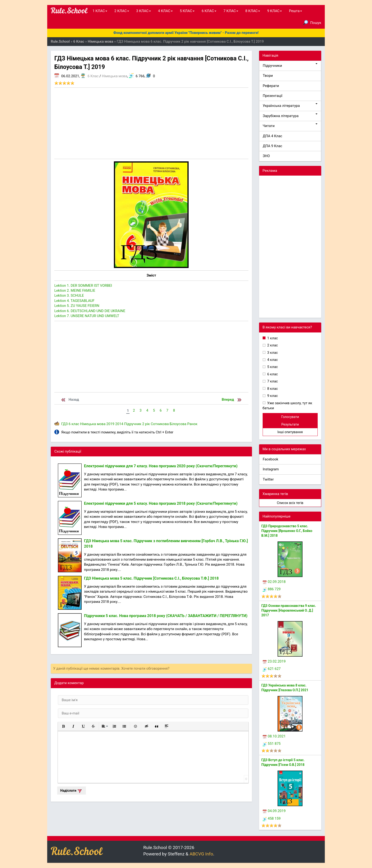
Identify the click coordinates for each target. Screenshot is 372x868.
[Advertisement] (151, 123)
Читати (290, 126)
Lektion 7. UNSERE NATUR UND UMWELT (87, 316)
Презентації (273, 96)
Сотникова (160, 424)
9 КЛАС (274, 11)
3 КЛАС (144, 11)
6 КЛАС (209, 11)
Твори (268, 76)
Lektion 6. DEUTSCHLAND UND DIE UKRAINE (90, 311)
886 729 (272, 589)
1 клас (272, 338)
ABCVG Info (201, 854)
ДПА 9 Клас (273, 146)
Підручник (133, 424)
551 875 (272, 744)
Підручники (290, 66)
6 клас (74, 424)
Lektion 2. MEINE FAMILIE (75, 291)
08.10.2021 (274, 736)
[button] (63, 726)
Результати (290, 424)
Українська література (290, 106)
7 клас (272, 381)
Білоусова (178, 424)
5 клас (272, 367)
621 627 (272, 669)
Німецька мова (114, 76)
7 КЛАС (231, 11)
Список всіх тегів (290, 503)
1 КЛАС (100, 11)
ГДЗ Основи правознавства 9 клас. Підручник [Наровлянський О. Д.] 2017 (289, 610)
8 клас (272, 389)
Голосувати (290, 417)
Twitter (268, 479)
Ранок (192, 424)
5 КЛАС (187, 11)
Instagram (271, 469)
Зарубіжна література (290, 116)
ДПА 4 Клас (273, 136)
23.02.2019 (274, 661)
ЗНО (266, 156)
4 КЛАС (165, 11)
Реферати (271, 86)
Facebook (271, 459)
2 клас (272, 345)
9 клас (272, 396)
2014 (119, 424)
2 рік (146, 424)
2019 (110, 424)
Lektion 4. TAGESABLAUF (74, 301)
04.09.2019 (274, 811)
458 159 (272, 818)
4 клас (272, 360)
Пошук (312, 23)
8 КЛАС (253, 11)
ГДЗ (64, 424)
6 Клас (93, 76)
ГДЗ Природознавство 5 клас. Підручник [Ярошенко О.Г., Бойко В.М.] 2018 (287, 531)
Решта (295, 11)
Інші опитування (290, 432)
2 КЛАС (122, 11)
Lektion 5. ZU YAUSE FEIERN (77, 306)
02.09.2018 (274, 582)
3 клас (272, 353)
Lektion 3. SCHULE (69, 295)
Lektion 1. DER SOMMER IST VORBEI (83, 286)
